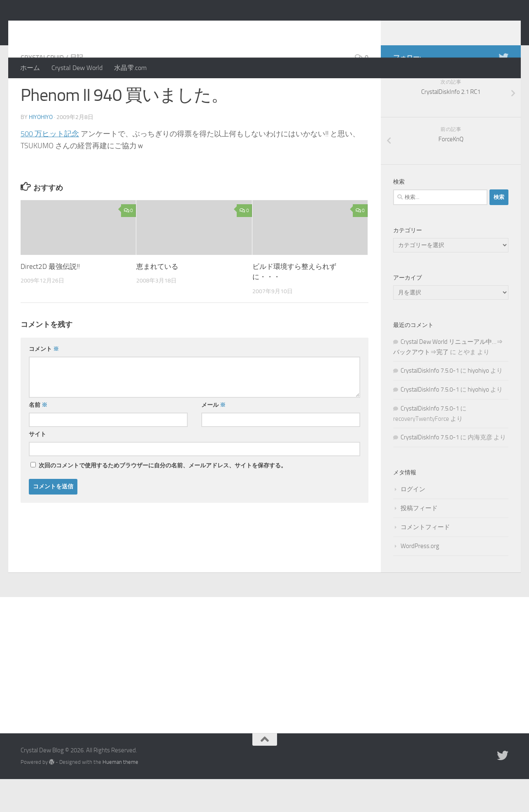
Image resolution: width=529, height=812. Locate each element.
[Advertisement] (265, 692)
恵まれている (157, 299)
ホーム (30, 68)
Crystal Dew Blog (82, 28)
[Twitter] (503, 90)
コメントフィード (425, 560)
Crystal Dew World (77, 68)
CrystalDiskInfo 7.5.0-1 (430, 404)
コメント (44, 382)
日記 (77, 90)
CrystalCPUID (42, 90)
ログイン (413, 522)
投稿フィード (419, 541)
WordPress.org (420, 579)
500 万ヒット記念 (50, 167)
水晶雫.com (130, 68)
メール (213, 438)
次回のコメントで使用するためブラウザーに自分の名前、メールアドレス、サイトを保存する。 (163, 498)
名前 (38, 438)
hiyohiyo (41, 150)
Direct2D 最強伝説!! (50, 299)
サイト (37, 467)
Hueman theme (120, 795)
